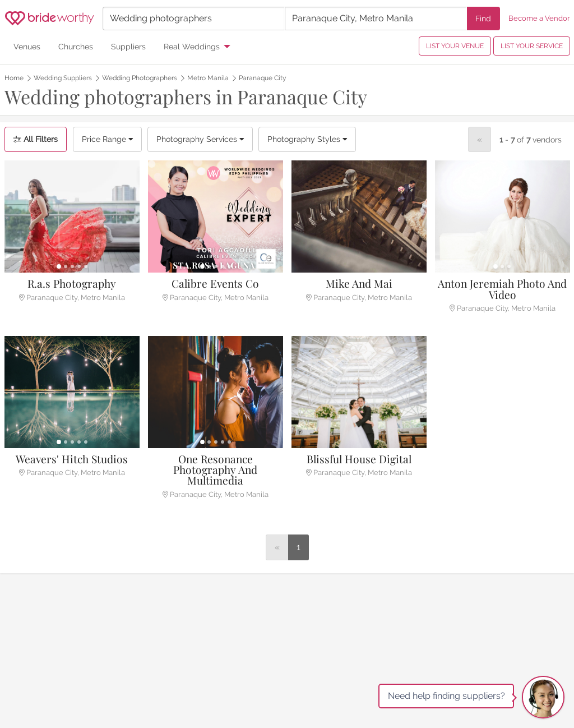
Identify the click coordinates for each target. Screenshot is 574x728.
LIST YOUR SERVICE (532, 46)
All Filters (36, 139)
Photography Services (200, 139)
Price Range (107, 139)
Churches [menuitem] (76, 46)
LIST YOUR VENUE (455, 46)
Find (483, 18)
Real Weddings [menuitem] (192, 46)
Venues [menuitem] (27, 46)
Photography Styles (307, 139)
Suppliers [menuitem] (128, 46)
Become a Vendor (539, 18)
